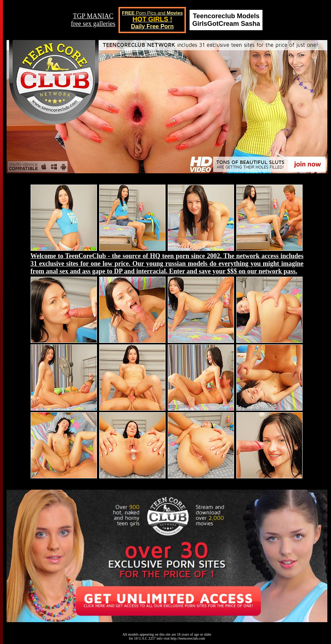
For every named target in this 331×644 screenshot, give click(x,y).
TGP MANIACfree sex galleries (93, 20)
